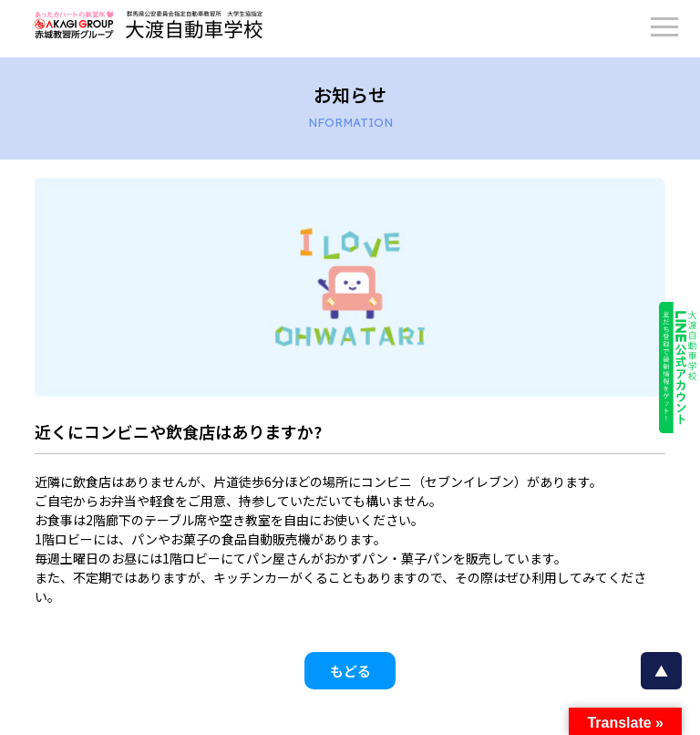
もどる (350, 671)
